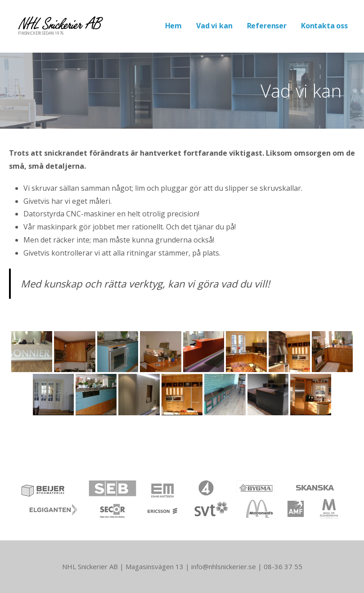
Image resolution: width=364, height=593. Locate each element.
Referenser (267, 26)
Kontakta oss (324, 26)
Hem (174, 26)
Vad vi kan (214, 26)
